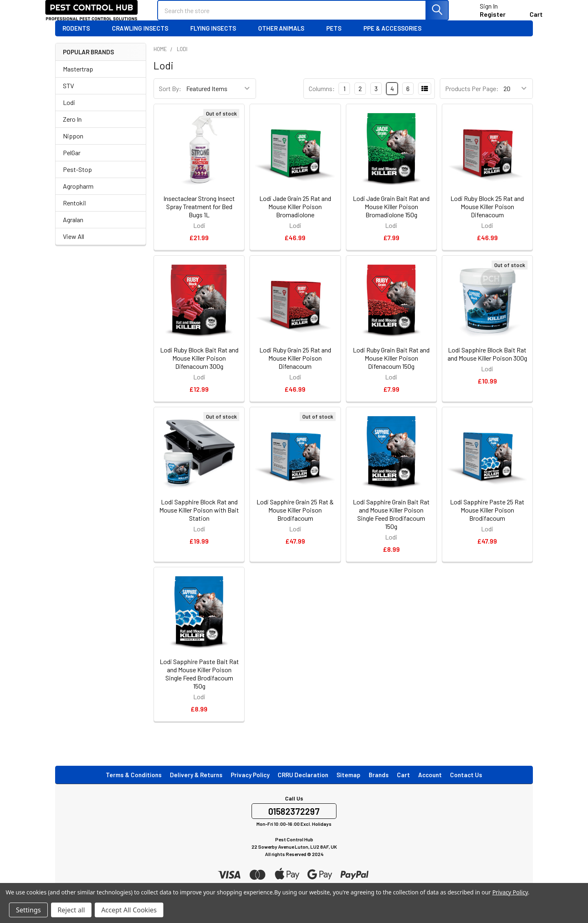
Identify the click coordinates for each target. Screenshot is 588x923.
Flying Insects (217, 40)
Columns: (322, 101)
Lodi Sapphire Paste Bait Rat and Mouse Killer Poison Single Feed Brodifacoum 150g (199, 686)
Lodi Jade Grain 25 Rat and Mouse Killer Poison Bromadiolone (295, 219)
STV (68, 98)
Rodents (80, 40)
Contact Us (466, 787)
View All (73, 249)
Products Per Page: (472, 101)
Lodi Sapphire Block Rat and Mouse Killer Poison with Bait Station (199, 522)
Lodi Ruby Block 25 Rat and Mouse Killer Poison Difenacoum (487, 219)
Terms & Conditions (134, 787)
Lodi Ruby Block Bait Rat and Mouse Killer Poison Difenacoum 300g (199, 370)
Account (430, 787)
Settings (28, 910)
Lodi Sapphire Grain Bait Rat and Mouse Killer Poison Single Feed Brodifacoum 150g (391, 526)
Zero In (72, 131)
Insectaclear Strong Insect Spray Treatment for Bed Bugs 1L (199, 219)
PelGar (72, 165)
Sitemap (349, 787)
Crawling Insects (144, 40)
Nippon (73, 148)
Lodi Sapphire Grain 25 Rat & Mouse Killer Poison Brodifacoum (295, 522)
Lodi (69, 115)
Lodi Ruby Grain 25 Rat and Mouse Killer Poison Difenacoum (295, 370)
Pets (337, 40)
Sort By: (170, 101)
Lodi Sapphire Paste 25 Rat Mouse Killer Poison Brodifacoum (487, 522)
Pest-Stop (77, 182)
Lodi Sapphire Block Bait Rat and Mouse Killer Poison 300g (487, 366)
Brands (379, 787)
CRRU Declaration (303, 787)
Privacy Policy (250, 787)
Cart (403, 787)
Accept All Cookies (129, 910)
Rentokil (74, 215)
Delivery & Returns (196, 787)
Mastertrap (78, 81)
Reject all (71, 910)
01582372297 (294, 823)
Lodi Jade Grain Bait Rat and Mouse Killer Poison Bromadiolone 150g (391, 219)
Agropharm (78, 198)
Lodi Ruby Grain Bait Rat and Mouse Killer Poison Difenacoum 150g (391, 370)
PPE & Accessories (396, 40)
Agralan (73, 232)
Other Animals (285, 40)
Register (483, 20)
